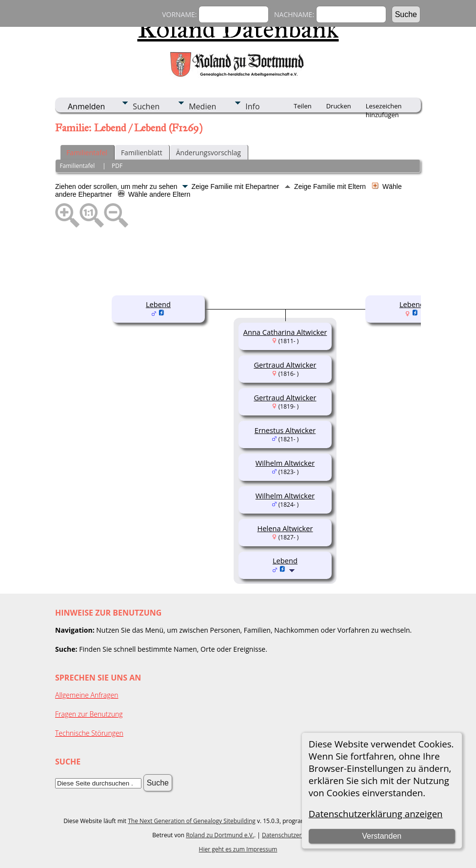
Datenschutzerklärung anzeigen (376, 814)
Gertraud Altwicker (285, 365)
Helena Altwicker (285, 528)
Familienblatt (142, 153)
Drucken (339, 106)
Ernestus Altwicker (285, 430)
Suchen (146, 106)
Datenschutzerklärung (292, 835)
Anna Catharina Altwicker (285, 332)
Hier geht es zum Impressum (238, 849)
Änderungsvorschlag (208, 153)
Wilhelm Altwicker (285, 463)
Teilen (302, 106)
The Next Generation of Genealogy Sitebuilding (192, 821)
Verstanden (382, 836)
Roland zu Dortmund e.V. (220, 835)
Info (252, 106)
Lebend (158, 304)
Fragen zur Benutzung (89, 714)
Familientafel (87, 153)
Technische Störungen (89, 733)
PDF (117, 166)
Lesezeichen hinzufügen (384, 107)
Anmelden (86, 106)
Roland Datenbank (238, 29)
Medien (202, 106)
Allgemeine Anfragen (87, 695)
